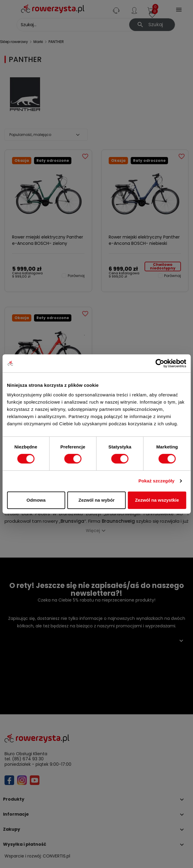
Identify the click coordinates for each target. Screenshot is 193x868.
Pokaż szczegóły (157, 481)
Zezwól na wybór (97, 500)
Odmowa (36, 500)
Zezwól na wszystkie (157, 500)
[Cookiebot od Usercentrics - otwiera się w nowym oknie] (160, 363)
